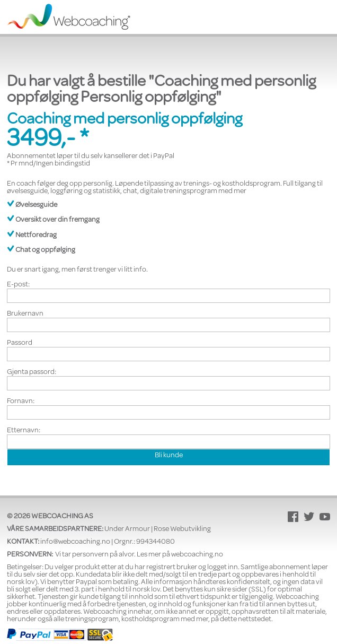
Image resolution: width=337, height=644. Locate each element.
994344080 (156, 542)
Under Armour (127, 529)
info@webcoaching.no (75, 542)
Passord (20, 343)
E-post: (18, 285)
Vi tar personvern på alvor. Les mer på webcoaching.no (139, 555)
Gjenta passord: (32, 372)
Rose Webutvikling (182, 529)
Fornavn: (21, 402)
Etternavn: (24, 431)
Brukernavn (25, 314)
